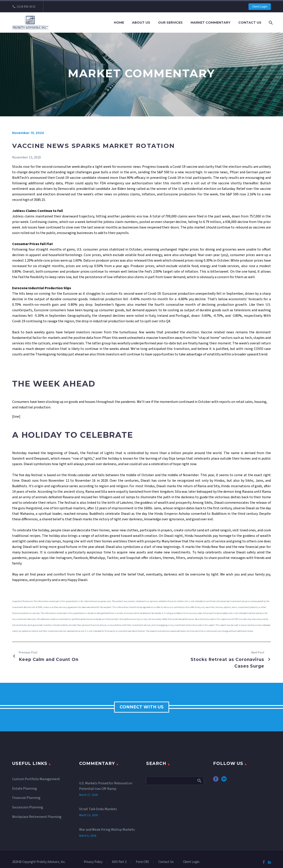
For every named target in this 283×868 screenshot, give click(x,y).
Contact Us (250, 23)
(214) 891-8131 (26, 7)
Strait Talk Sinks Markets (98, 801)
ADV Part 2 (119, 862)
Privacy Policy (93, 862)
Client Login (260, 7)
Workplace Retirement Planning (37, 817)
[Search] (270, 23)
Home (119, 23)
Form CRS (142, 862)
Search (199, 781)
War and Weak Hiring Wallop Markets (107, 817)
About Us (141, 23)
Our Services (170, 23)
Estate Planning (25, 789)
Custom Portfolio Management (36, 779)
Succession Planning (28, 807)
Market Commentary (210, 23)
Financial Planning (26, 798)
